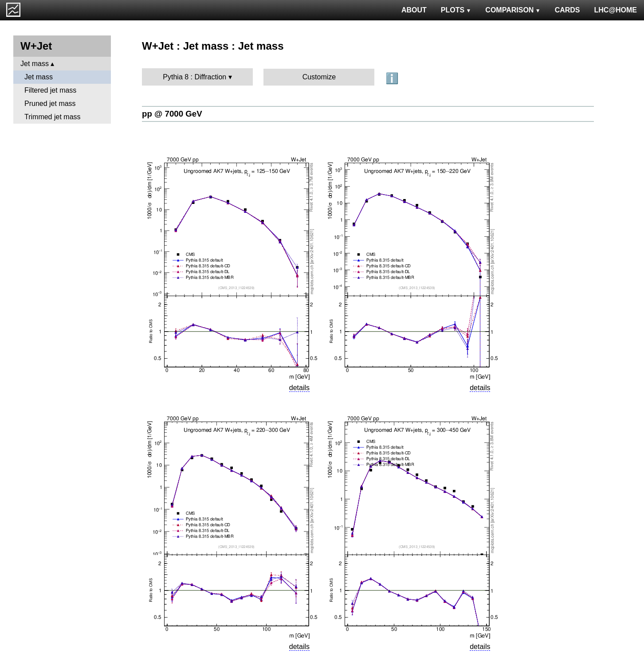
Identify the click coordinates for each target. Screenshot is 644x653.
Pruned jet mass (50, 104)
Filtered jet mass (50, 90)
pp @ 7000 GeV (172, 114)
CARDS (567, 10)
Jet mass (35, 64)
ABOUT (414, 10)
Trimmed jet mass (53, 117)
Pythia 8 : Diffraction (194, 77)
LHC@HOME (616, 10)
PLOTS (456, 10)
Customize (319, 77)
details (299, 388)
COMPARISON (513, 10)
